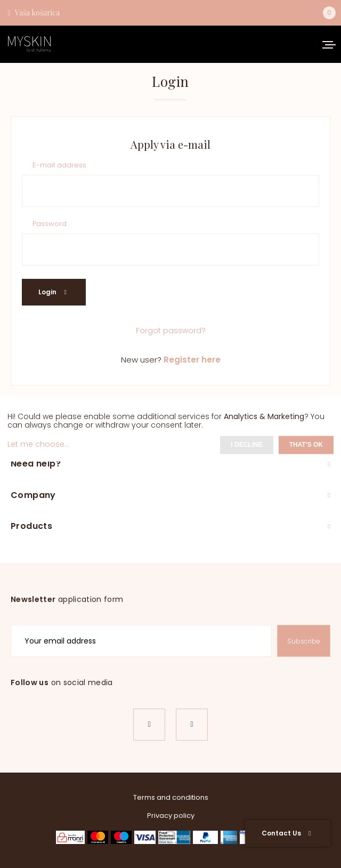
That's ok (306, 445)
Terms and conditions (171, 797)
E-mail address (59, 166)
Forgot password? (171, 331)
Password (50, 224)
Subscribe (304, 641)
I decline (246, 445)
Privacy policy (171, 815)
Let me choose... (38, 444)
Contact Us (286, 833)
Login (52, 292)
